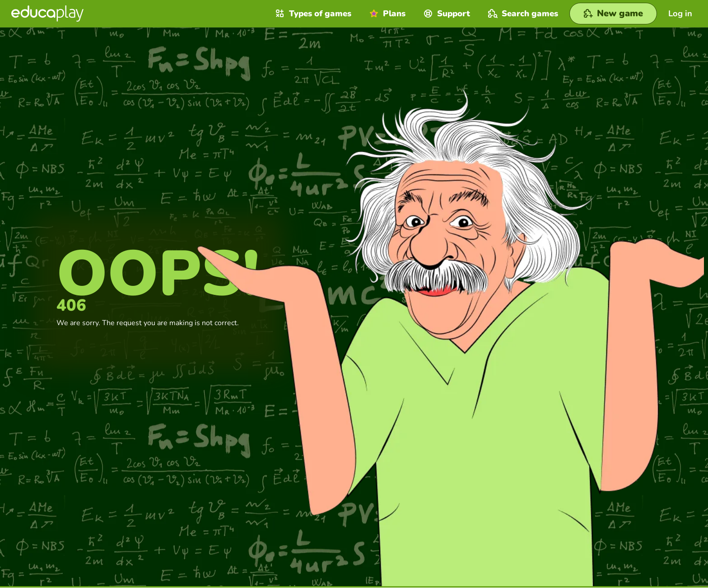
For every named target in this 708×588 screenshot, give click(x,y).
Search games (522, 14)
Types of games (312, 14)
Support (446, 14)
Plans (386, 14)
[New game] (613, 14)
